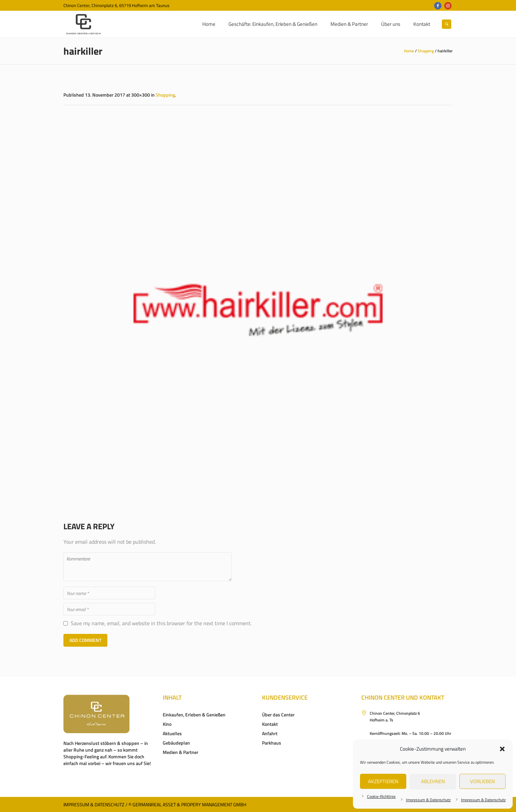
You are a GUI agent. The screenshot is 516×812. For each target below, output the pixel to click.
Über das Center (278, 715)
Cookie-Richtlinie (381, 796)
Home (409, 51)
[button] (502, 749)
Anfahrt (270, 733)
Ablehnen (433, 781)
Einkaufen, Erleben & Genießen (194, 715)
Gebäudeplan (176, 743)
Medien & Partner (180, 752)
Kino (167, 724)
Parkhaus (272, 743)
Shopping (426, 51)
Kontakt (270, 724)
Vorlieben (482, 781)
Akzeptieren (383, 781)
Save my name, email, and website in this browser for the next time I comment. (161, 623)
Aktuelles (172, 733)
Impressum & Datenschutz (428, 800)
